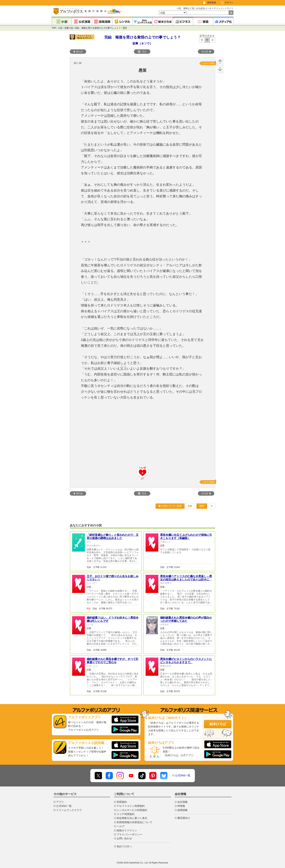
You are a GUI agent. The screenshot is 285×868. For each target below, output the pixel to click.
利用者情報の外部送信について (135, 822)
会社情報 (182, 802)
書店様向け (184, 818)
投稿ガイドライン (127, 830)
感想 (202, 506)
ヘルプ (121, 826)
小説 (60, 28)
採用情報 (182, 810)
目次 (142, 52)
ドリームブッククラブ (69, 810)
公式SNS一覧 (183, 775)
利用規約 (122, 802)
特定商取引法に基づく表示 (132, 818)
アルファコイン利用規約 (131, 806)
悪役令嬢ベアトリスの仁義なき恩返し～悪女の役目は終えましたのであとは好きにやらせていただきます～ (186, 579)
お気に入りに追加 (170, 506)
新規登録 (212, 3)
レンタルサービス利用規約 (132, 810)
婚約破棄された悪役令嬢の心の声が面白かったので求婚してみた (186, 619)
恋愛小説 (69, 28)
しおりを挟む (209, 63)
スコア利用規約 (126, 814)
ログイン (229, 3)
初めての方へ (124, 846)
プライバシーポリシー (129, 834)
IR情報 (181, 806)
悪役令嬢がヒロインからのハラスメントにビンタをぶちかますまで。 (186, 661)
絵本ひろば (218, 724)
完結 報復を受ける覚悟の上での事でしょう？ (98, 28)
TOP (54, 28)
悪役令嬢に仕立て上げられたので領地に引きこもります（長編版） (186, 536)
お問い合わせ (124, 838)
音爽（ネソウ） (142, 43)
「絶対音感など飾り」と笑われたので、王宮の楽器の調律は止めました (113, 536)
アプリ (60, 802)
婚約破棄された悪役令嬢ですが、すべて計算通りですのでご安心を (113, 661)
